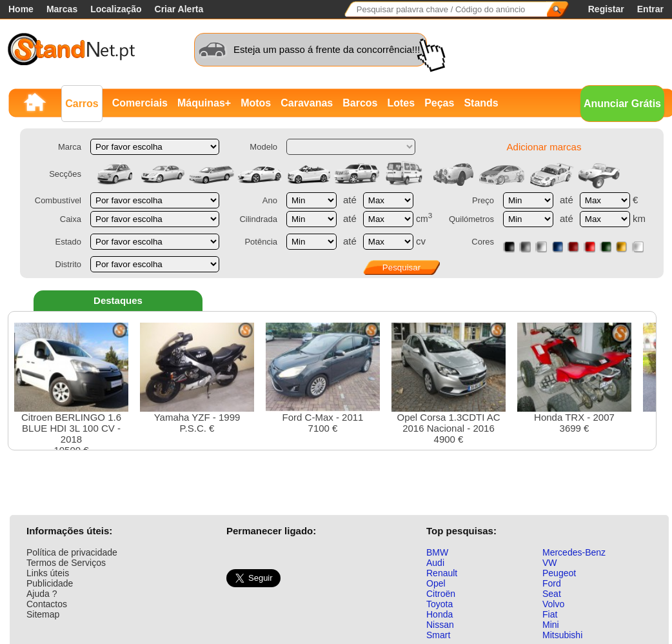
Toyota (440, 604)
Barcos (360, 103)
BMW (437, 552)
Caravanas (307, 103)
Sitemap (43, 614)
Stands (481, 103)
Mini (551, 625)
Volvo (553, 604)
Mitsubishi (562, 635)
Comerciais (140, 103)
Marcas (62, 9)
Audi (435, 563)
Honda (440, 614)
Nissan (440, 625)
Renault (442, 573)
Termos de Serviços (66, 563)
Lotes (401, 103)
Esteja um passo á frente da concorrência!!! (327, 49)
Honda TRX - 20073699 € (574, 378)
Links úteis (48, 573)
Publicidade (50, 583)
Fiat (550, 614)
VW (550, 563)
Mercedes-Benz (574, 552)
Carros (82, 104)
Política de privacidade (72, 552)
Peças (439, 103)
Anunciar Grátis (622, 104)
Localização (116, 9)
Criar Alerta (179, 9)
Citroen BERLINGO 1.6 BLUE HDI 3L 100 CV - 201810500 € (71, 389)
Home (21, 9)
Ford (552, 583)
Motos (256, 103)
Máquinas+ (204, 103)
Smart (438, 635)
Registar (606, 9)
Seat (552, 594)
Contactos (47, 604)
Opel (436, 583)
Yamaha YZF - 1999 (197, 378)
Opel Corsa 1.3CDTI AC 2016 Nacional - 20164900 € (449, 384)
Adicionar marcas (544, 147)
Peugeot (559, 573)
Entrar (650, 9)
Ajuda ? (42, 594)
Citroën (441, 594)
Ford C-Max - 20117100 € (323, 378)
